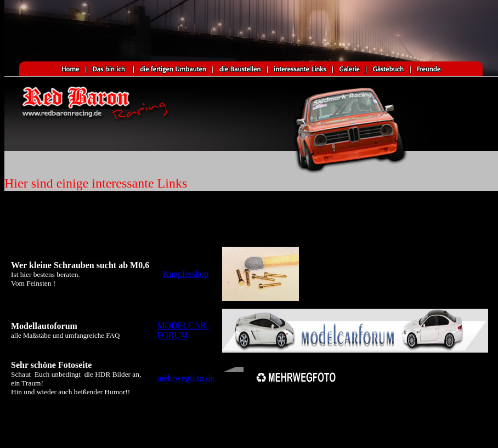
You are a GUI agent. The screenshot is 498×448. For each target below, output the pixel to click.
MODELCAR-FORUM (183, 330)
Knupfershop (186, 274)
